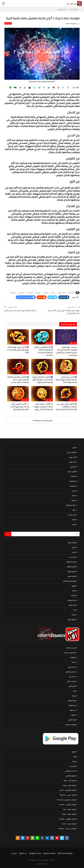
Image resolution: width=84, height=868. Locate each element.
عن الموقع (23, 853)
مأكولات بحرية (71, 452)
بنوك (74, 691)
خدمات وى (72, 677)
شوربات (74, 500)
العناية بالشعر (72, 576)
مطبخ (74, 448)
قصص (74, 524)
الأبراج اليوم (8, 23)
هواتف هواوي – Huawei (68, 819)
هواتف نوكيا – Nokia (69, 814)
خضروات (73, 715)
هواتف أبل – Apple (70, 781)
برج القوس (13, 293)
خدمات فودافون (71, 672)
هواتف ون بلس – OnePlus (67, 829)
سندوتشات (73, 486)
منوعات (74, 615)
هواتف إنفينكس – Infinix (68, 790)
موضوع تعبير (72, 619)
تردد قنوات (73, 710)
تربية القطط (72, 605)
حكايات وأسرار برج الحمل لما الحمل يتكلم (20, 310)
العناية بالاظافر (71, 567)
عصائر (74, 510)
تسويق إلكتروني (71, 776)
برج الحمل (46, 293)
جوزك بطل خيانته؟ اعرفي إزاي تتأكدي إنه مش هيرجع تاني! (64, 312)
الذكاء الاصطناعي (70, 771)
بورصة (74, 696)
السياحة (74, 595)
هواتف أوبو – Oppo (69, 785)
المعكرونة (73, 481)
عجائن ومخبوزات (71, 505)
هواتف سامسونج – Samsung (66, 800)
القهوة (74, 586)
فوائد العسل (72, 720)
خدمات (74, 662)
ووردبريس (73, 766)
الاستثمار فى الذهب (70, 653)
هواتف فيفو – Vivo (70, 809)
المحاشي (73, 467)
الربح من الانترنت (71, 648)
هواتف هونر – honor (69, 824)
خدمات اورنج (72, 667)
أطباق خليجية (72, 472)
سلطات (74, 496)
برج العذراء (30, 293)
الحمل (74, 552)
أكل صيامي (72, 462)
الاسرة (74, 547)
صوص (74, 491)
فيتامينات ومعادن (70, 725)
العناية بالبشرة (72, 571)
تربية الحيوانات (72, 600)
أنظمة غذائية (72, 543)
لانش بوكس (72, 515)
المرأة (74, 591)
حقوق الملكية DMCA (65, 853)
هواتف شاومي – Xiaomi (68, 805)
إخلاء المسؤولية (35, 853)
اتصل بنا (14, 853)
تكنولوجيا (73, 657)
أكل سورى (72, 457)
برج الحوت (38, 293)
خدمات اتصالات (71, 681)
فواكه (74, 520)
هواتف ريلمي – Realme (68, 795)
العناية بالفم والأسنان (69, 581)
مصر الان (40, 864)
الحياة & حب (72, 557)
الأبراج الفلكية (62, 293)
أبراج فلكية (71, 293)
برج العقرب (21, 293)
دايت (74, 610)
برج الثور (53, 293)
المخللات (73, 476)
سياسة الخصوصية (49, 853)
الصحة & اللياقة (71, 562)
